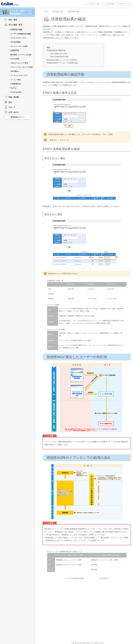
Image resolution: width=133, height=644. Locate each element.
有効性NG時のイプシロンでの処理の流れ (63, 63)
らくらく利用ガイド (91, 4)
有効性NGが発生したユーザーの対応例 (62, 60)
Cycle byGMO (16, 92)
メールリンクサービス (19, 75)
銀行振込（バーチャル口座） (21, 55)
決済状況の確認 (16, 30)
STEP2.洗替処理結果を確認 (59, 57)
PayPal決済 (15, 59)
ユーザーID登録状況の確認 (21, 34)
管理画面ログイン (123, 4)
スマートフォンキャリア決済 (21, 67)
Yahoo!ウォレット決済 (19, 63)
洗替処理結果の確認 (18, 38)
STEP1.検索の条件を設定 (59, 54)
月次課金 (46, 26)
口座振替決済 (16, 84)
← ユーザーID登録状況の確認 (74, 578)
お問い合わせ (14, 112)
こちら (57, 38)
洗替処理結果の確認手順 (56, 50)
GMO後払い (15, 71)
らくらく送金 (16, 80)
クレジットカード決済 (19, 46)
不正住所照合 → (104, 578)
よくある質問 (108, 4)
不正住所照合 (16, 42)
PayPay (13, 88)
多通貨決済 (15, 50)
